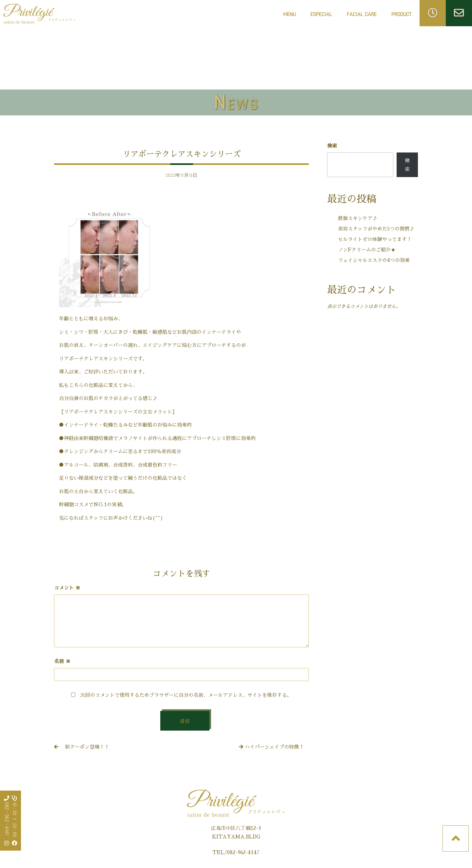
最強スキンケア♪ (358, 218)
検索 (332, 146)
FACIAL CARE (362, 16)
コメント (67, 588)
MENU (289, 14)
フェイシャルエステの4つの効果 (374, 260)
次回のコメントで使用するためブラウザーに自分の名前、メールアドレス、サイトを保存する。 (186, 695)
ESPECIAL (321, 14)
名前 (62, 661)
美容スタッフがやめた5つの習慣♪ (376, 229)
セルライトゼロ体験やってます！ (375, 239)
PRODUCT (401, 14)
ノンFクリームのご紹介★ (367, 250)
